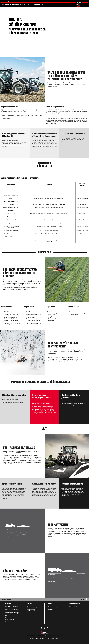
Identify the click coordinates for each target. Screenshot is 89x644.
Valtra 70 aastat (5, 1)
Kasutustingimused (45, 637)
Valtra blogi (26, 1)
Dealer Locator (7, 599)
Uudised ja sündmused (14, 1)
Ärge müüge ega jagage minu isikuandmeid (38, 638)
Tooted (5, 5)
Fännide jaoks (51, 609)
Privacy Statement (37, 637)
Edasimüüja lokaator (62, 5)
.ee (84, 1)
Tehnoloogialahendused (31, 609)
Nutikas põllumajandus (42, 5)
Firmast (21, 1)
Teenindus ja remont (31, 611)
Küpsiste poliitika (52, 637)
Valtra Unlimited (14, 5)
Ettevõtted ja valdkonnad (27, 5)
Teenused (52, 5)
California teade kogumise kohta (53, 638)
